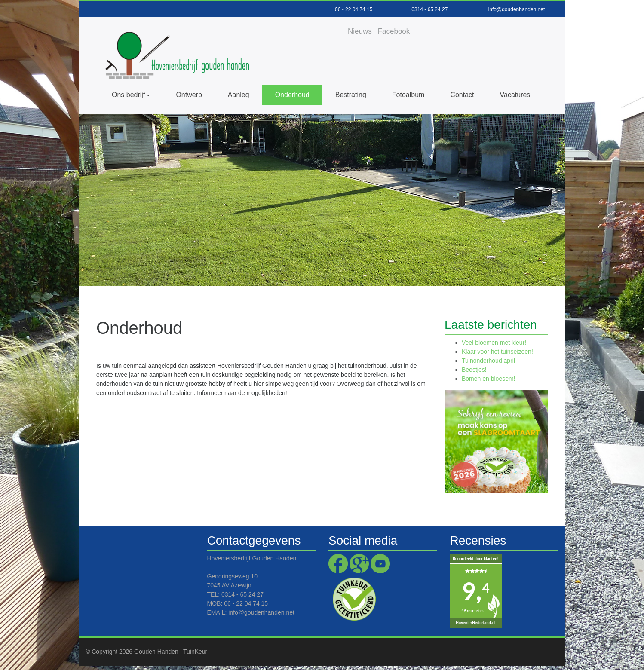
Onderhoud (292, 95)
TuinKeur (195, 652)
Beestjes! (474, 370)
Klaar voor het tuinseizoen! (497, 352)
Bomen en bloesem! (489, 379)
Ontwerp (189, 95)
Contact (462, 95)
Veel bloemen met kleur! (494, 343)
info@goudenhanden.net (517, 9)
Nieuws (360, 31)
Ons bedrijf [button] (128, 95)
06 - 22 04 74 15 (354, 9)
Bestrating (351, 95)
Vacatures (515, 95)
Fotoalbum (408, 95)
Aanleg (239, 95)
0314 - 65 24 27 (429, 9)
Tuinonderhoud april (488, 361)
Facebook (394, 31)
